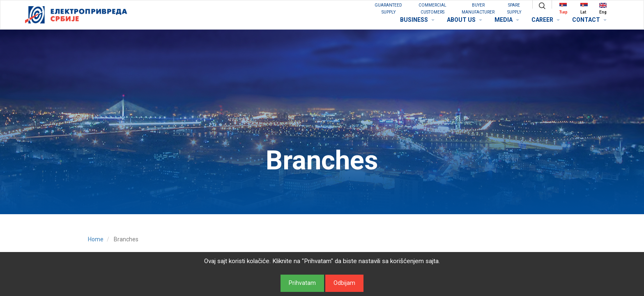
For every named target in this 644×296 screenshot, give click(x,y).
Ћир (563, 8)
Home (96, 239)
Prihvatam (302, 283)
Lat (584, 8)
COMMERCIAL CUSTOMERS (432, 9)
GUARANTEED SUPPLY (388, 9)
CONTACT (589, 20)
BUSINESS (417, 20)
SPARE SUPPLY (514, 9)
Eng (603, 8)
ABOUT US (465, 20)
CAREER (546, 20)
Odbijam (344, 283)
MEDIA (507, 20)
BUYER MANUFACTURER (478, 9)
